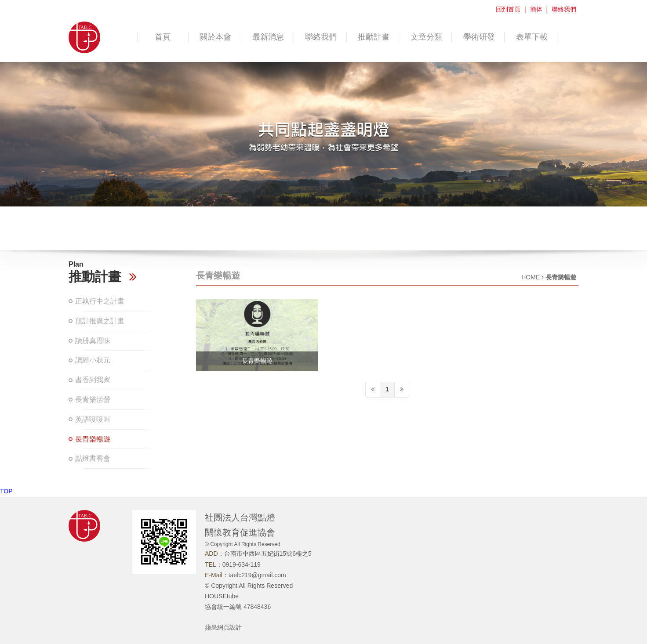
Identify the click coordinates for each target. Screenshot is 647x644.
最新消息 (268, 37)
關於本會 (215, 37)
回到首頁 (508, 9)
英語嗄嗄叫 (93, 419)
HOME (531, 277)
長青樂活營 (93, 400)
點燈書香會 (93, 458)
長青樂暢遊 (93, 439)
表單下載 (532, 37)
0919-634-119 (242, 564)
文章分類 (426, 37)
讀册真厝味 (93, 341)
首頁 (163, 37)
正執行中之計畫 (100, 301)
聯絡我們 (564, 9)
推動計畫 (374, 37)
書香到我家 (93, 380)
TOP (6, 491)
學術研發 (479, 37)
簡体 (536, 9)
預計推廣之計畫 (100, 321)
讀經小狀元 (93, 360)
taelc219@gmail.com (257, 575)
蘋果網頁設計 (223, 627)
